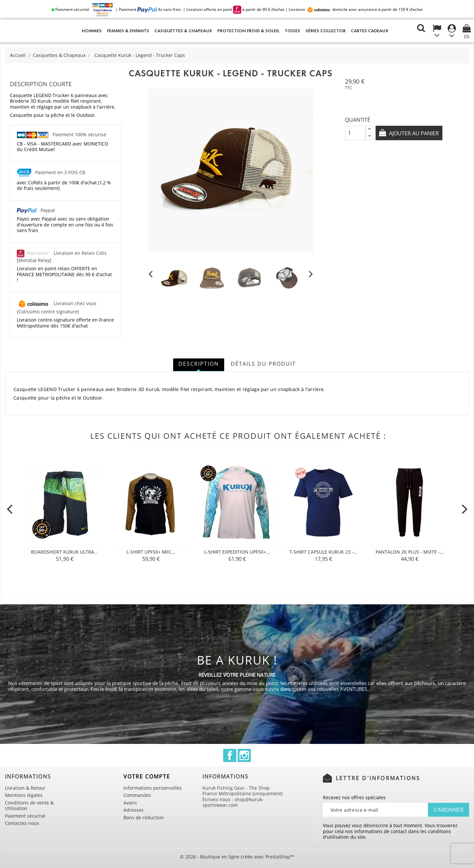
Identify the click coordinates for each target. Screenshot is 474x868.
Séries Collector (326, 31)
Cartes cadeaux (370, 31)
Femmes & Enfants (128, 31)
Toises (292, 31)
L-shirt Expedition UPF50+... (237, 552)
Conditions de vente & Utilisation (29, 806)
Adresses (133, 810)
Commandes (137, 795)
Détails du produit (263, 364)
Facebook (230, 755)
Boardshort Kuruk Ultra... (65, 552)
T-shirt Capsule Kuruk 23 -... (323, 552)
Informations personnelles (153, 788)
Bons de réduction (144, 817)
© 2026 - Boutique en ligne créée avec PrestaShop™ (237, 857)
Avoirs (130, 803)
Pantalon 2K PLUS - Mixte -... (410, 552)
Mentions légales (24, 795)
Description (199, 364)
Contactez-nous (22, 823)
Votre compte (147, 776)
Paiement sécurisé (25, 816)
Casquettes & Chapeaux (183, 31)
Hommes (92, 31)
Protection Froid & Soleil (248, 31)
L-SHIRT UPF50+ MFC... (151, 552)
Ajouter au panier (414, 133)
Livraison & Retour (25, 788)
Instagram (244, 755)
